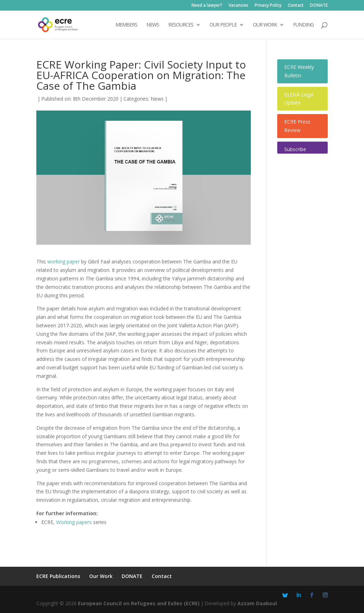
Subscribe (295, 149)
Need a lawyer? (207, 6)
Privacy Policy (268, 6)
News (157, 99)
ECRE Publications (58, 576)
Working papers (74, 522)
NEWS (153, 25)
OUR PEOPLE (223, 25)
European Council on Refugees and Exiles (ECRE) (139, 603)
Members (126, 25)
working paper (63, 261)
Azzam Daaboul (257, 603)
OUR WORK (265, 25)
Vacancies (238, 6)
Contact (296, 6)
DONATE (319, 6)
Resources (181, 25)
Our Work (101, 576)
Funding (303, 25)
